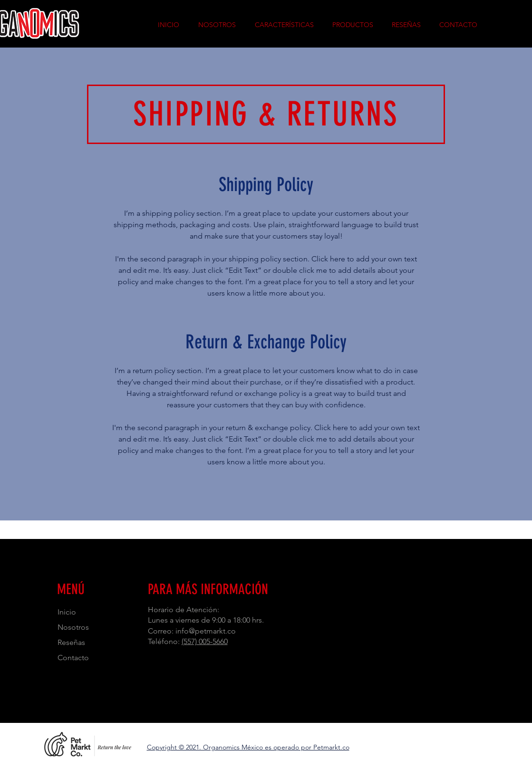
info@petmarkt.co (206, 631)
